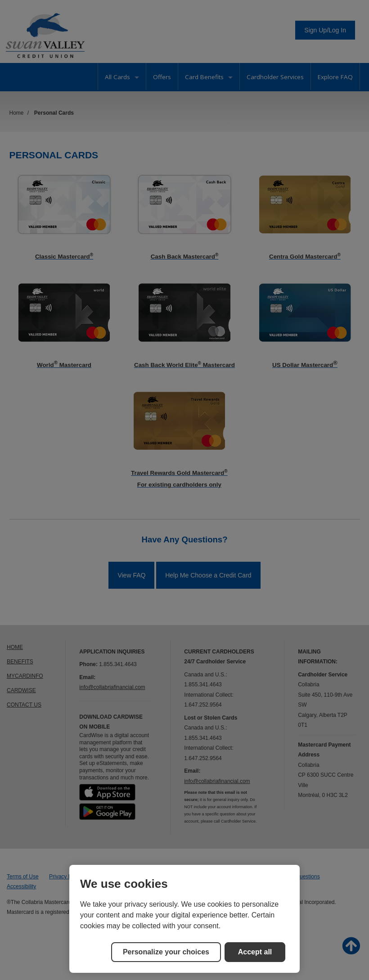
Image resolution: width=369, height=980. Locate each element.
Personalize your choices (166, 952)
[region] (184, 919)
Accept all (255, 952)
